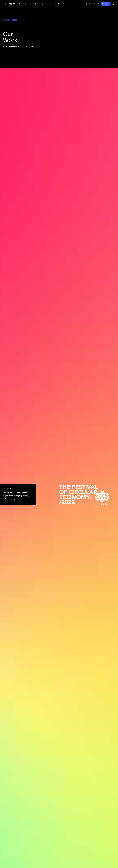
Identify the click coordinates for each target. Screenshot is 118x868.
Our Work (58, 4)
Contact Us (106, 4)
